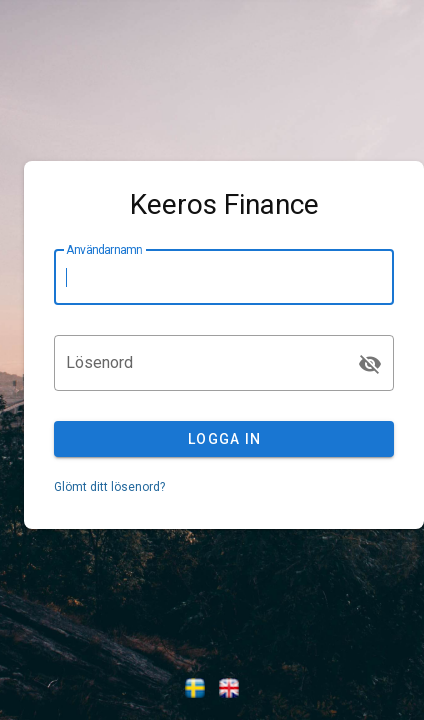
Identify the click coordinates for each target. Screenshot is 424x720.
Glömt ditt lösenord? (109, 487)
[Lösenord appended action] (370, 364)
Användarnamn (104, 250)
